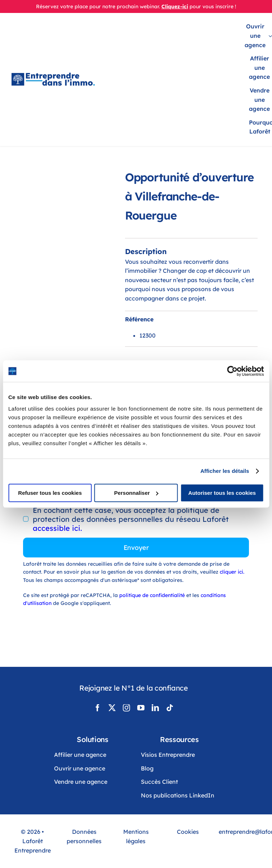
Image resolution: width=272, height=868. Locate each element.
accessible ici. (57, 528)
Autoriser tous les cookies (222, 493)
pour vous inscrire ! (213, 6)
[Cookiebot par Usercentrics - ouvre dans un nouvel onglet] (232, 371)
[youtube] (141, 708)
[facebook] (98, 708)
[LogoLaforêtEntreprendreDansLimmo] (53, 76)
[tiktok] (170, 708)
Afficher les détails (225, 471)
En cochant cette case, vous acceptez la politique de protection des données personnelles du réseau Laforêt (131, 519)
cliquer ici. (232, 572)
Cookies (188, 832)
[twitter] (112, 708)
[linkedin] (155, 708)
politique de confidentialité (152, 595)
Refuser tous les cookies (50, 493)
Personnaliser (136, 493)
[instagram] (126, 708)
